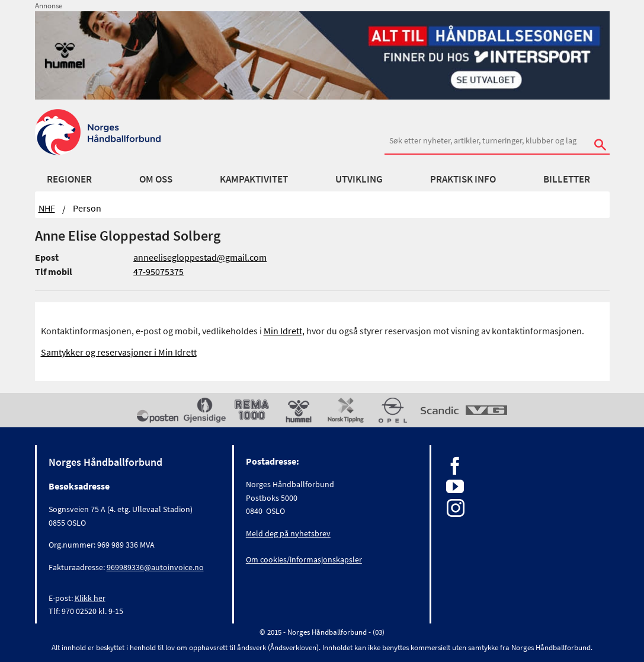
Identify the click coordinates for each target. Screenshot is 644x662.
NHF (47, 208)
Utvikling (359, 179)
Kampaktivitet (254, 179)
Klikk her (90, 598)
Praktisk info (463, 179)
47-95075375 (158, 271)
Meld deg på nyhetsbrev (288, 533)
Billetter (567, 179)
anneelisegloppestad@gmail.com (200, 257)
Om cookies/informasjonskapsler (304, 559)
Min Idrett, (284, 331)
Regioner (69, 179)
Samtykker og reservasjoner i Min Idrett (119, 352)
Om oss (156, 179)
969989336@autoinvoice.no (155, 567)
